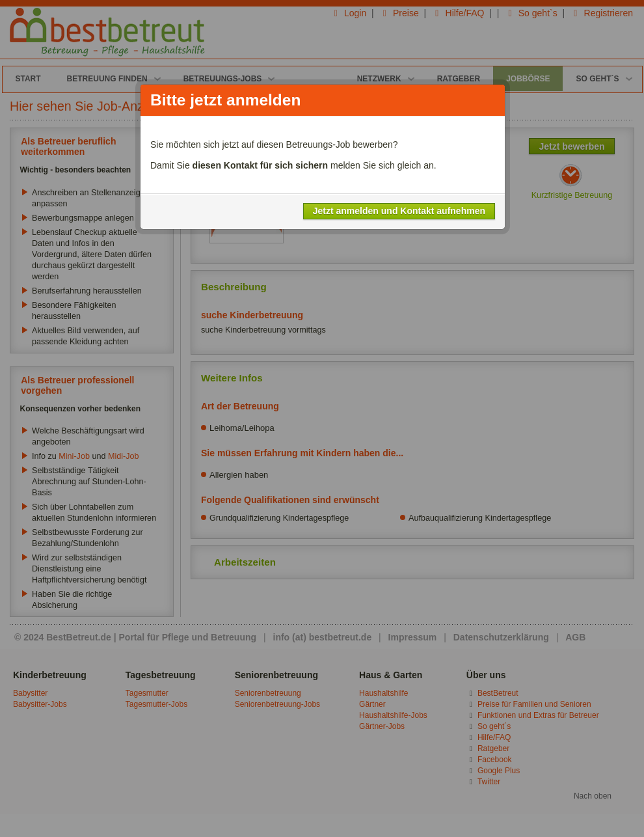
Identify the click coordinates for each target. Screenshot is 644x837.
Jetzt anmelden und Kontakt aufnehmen (399, 211)
